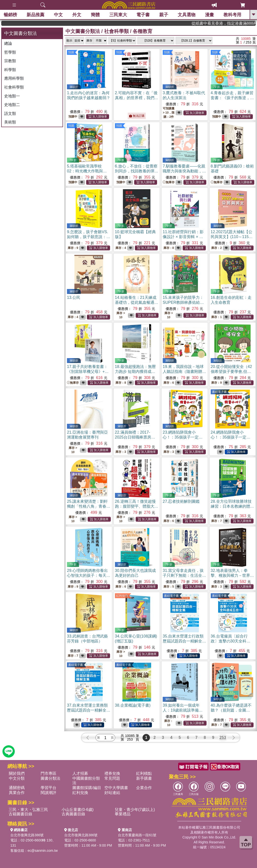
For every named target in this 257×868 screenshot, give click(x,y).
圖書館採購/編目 (87, 788)
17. (88, 372)
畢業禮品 (123, 814)
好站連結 (112, 793)
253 (223, 738)
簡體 (95, 15)
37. (89, 710)
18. (137, 372)
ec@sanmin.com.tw (43, 851)
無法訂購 (137, 116)
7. (184, 171)
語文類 (10, 114)
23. (183, 437)
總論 (8, 43)
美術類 (10, 122)
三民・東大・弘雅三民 (28, 810)
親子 (164, 15)
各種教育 (143, 31)
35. (184, 641)
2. (137, 98)
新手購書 (144, 778)
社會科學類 (14, 87)
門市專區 (48, 773)
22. (135, 437)
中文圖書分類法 (83, 31)
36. (231, 641)
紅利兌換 (122, 596)
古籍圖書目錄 (20, 814)
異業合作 (17, 793)
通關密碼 (17, 788)
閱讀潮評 (48, 793)
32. (232, 575)
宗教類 (10, 61)
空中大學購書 (116, 788)
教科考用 (232, 15)
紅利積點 (144, 773)
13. (74, 297)
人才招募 (80, 773)
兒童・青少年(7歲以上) (135, 810)
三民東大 (118, 15)
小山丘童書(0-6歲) (78, 810)
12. (232, 237)
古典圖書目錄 (73, 814)
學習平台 (48, 788)
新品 (35, 15)
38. (133, 705)
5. (87, 171)
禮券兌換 (112, 773)
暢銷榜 (10, 15)
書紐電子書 (219, 392)
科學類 (10, 70)
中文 (58, 15)
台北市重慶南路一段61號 (137, 835)
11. (183, 237)
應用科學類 (14, 78)
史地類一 (12, 96)
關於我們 (17, 773)
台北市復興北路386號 (27, 835)
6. (137, 171)
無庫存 (169, 182)
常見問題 (112, 778)
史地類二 (12, 105)
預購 (71, 52)
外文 (77, 15)
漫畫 (209, 15)
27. (181, 501)
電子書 (143, 15)
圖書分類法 (50, 778)
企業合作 (144, 788)
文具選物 (187, 15)
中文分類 (17, 778)
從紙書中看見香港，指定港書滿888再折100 (235, 23)
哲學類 (10, 52)
